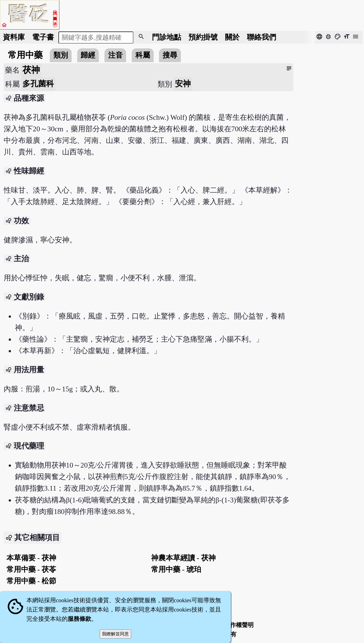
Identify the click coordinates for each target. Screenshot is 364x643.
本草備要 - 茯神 (31, 558)
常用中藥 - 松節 (31, 581)
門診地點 (167, 37)
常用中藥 (25, 55)
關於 (232, 37)
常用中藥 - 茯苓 (31, 569)
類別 (61, 55)
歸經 (88, 55)
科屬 (143, 55)
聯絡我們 (261, 37)
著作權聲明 (239, 625)
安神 (183, 84)
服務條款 (79, 619)
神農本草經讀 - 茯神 (183, 558)
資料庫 (14, 37)
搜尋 (170, 55)
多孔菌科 (38, 84)
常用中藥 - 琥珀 (176, 569)
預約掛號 (203, 37)
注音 (115, 55)
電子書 (43, 37)
